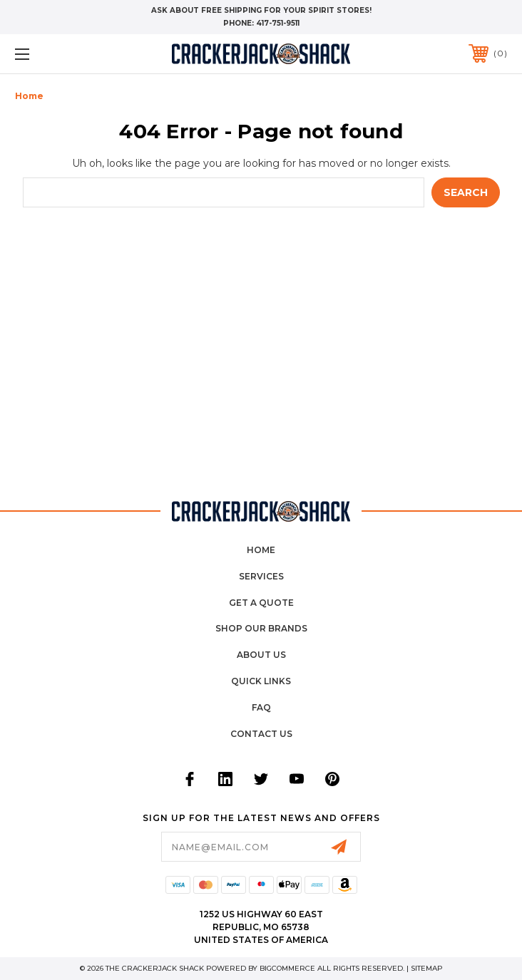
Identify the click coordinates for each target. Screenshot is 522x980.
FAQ (261, 707)
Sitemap (427, 968)
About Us (261, 655)
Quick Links (261, 681)
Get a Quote (261, 603)
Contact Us (261, 734)
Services (261, 576)
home (261, 550)
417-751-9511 (278, 23)
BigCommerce (287, 968)
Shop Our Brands (261, 628)
